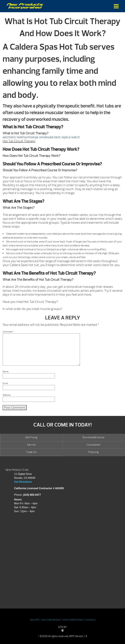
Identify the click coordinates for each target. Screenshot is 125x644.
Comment (8, 332)
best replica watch (67, 137)
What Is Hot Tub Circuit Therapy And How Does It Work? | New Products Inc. (25, 6)
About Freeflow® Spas (73, 620)
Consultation (93, 445)
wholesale (46, 137)
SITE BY (62, 629)
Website (7, 395)
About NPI (34, 620)
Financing (93, 452)
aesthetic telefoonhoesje (21, 137)
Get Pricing (31, 437)
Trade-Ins (31, 452)
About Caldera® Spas (51, 620)
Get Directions (23, 482)
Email (5, 383)
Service (31, 445)
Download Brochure (93, 437)
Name (5, 372)
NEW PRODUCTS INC (17, 470)
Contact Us (90, 620)
